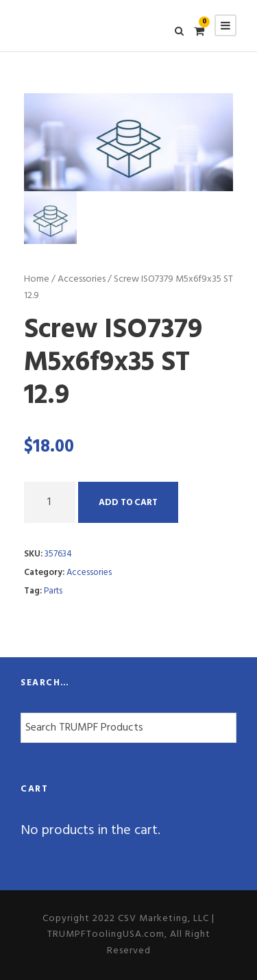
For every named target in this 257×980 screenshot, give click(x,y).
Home (37, 279)
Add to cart (128, 503)
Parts (53, 591)
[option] (128, 142)
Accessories (82, 279)
